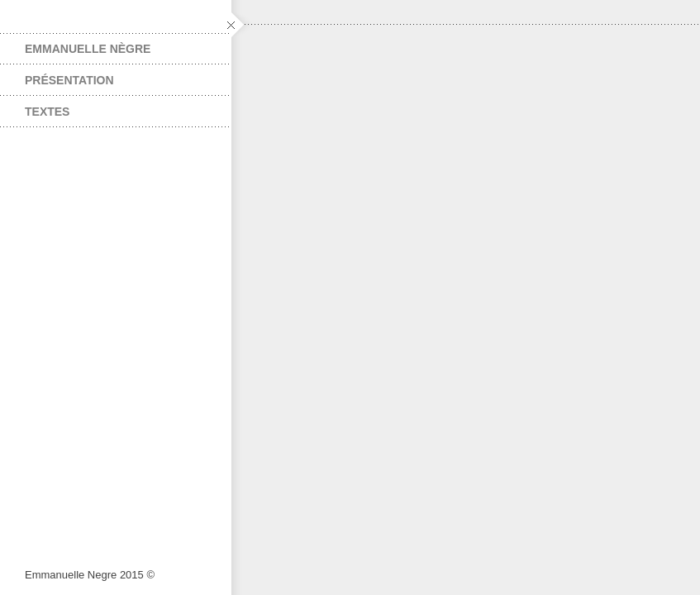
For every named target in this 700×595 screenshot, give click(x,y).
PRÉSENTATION (69, 80)
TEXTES (47, 112)
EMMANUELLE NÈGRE (88, 49)
